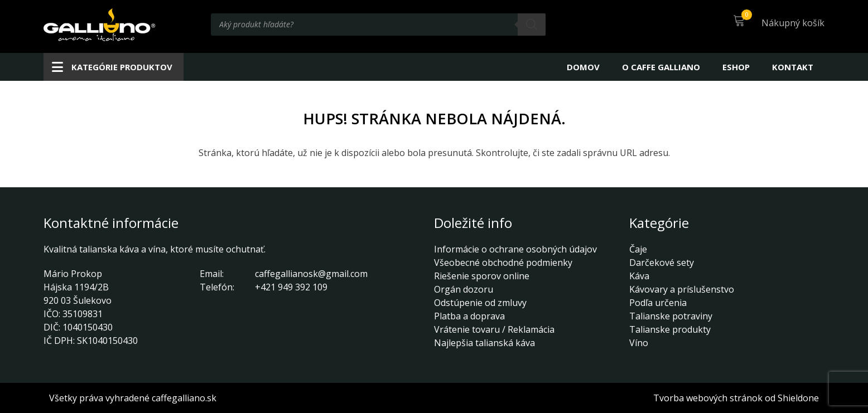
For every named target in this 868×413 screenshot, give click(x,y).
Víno (639, 343)
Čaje (638, 249)
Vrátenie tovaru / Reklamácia (494, 329)
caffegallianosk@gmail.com (311, 274)
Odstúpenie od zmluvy (480, 303)
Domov (583, 67)
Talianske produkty (670, 329)
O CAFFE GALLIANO (661, 67)
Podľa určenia (658, 303)
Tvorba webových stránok (708, 398)
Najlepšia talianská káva (484, 343)
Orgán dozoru (464, 289)
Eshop (736, 67)
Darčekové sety (662, 263)
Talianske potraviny (671, 316)
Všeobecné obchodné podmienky (503, 263)
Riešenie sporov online (482, 276)
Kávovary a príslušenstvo (682, 289)
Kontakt (793, 67)
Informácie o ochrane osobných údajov (515, 249)
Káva (639, 276)
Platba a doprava (469, 316)
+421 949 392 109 (291, 287)
